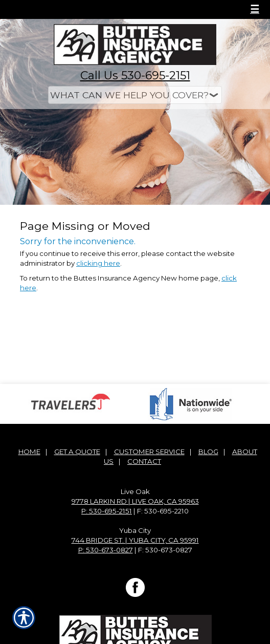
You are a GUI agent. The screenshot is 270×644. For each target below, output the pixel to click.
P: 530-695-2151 (107, 511)
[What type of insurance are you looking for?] (135, 95)
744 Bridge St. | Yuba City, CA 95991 (135, 540)
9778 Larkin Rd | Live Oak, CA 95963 (135, 501)
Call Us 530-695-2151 (135, 76)
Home (29, 452)
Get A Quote (77, 452)
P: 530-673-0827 (106, 550)
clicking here (98, 263)
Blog (208, 452)
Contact (144, 461)
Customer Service (149, 452)
